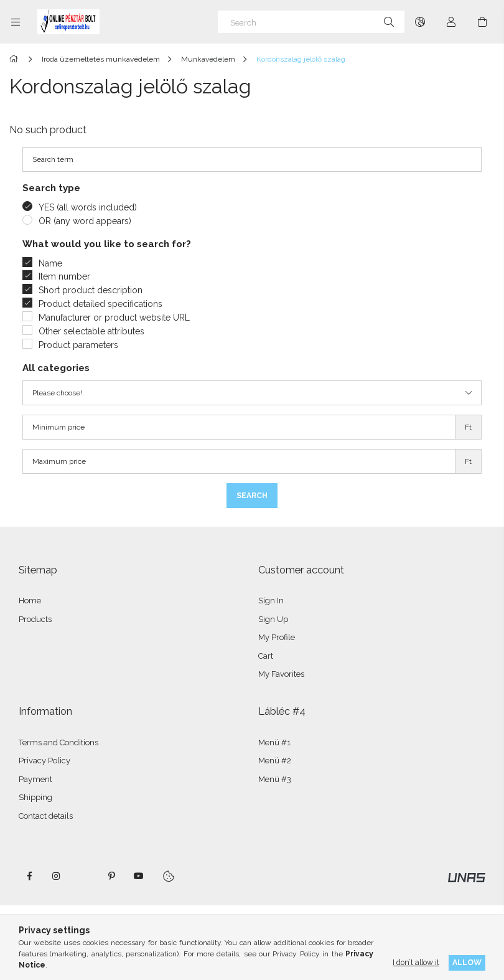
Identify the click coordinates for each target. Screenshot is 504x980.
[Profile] (451, 22)
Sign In (271, 601)
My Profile (277, 637)
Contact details (46, 816)
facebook (29, 876)
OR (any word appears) (85, 221)
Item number (64, 276)
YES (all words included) (88, 207)
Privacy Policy (44, 761)
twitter (84, 876)
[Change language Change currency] (420, 22)
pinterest (111, 876)
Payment (35, 779)
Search (252, 496)
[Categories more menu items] (16, 22)
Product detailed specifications (100, 304)
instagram (57, 876)
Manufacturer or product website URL (114, 318)
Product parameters (78, 345)
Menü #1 (274, 742)
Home (30, 601)
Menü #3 (275, 779)
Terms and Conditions (58, 742)
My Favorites (281, 674)
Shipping (35, 797)
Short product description (91, 290)
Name (50, 263)
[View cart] (482, 22)
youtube (139, 876)
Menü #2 (275, 761)
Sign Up (273, 619)
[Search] (311, 22)
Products (35, 619)
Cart (266, 656)
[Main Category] (16, 59)
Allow (467, 962)
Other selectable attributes (91, 331)
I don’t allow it (416, 962)
